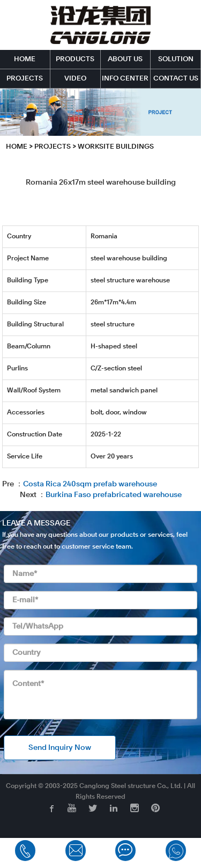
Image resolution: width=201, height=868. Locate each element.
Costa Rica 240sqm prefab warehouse (90, 484)
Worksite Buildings (116, 147)
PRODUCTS (75, 59)
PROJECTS (25, 79)
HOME (25, 59)
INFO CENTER (125, 79)
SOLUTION (176, 59)
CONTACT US (176, 79)
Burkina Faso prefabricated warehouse (114, 495)
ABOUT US (125, 59)
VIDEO (75, 79)
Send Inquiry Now (60, 748)
